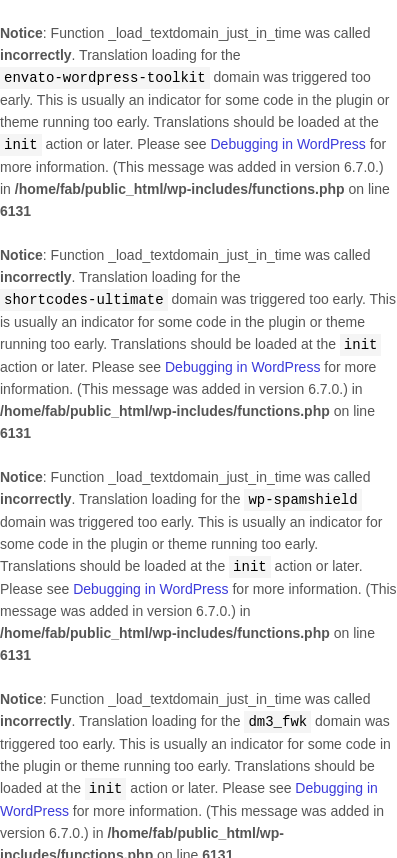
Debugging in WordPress (287, 143)
